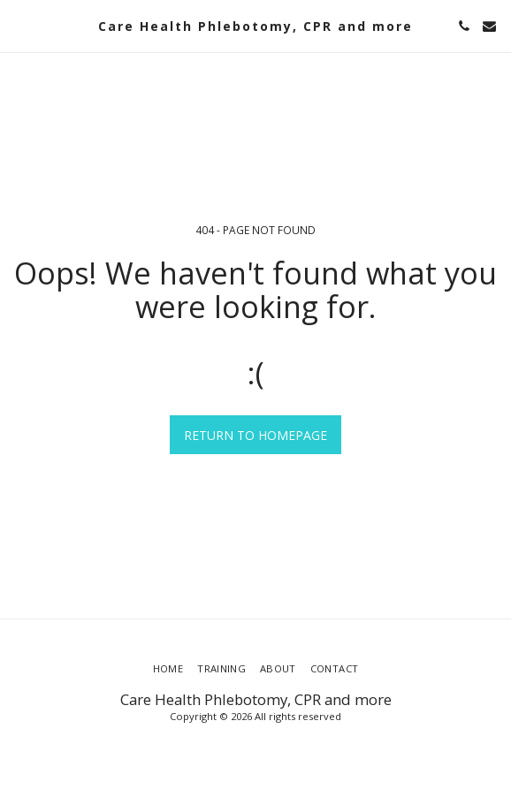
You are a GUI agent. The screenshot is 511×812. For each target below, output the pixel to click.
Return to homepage (255, 435)
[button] (19, 25)
